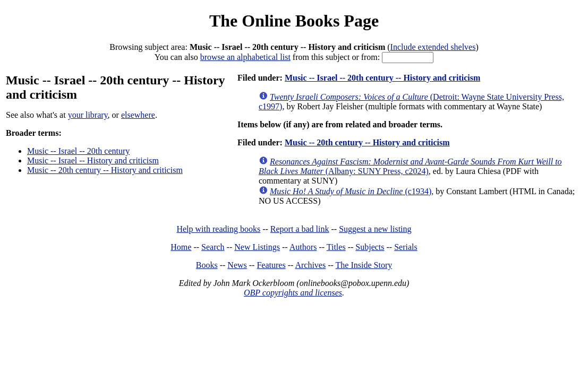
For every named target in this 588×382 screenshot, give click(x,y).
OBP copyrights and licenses (293, 293)
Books (207, 265)
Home (181, 247)
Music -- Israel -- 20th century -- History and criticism (382, 78)
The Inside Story (364, 265)
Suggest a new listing (375, 229)
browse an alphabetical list (245, 57)
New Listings (257, 247)
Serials (406, 247)
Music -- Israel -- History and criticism (93, 160)
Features (271, 265)
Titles (336, 247)
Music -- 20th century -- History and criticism (105, 170)
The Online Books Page (294, 21)
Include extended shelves (433, 47)
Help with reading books (218, 229)
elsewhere (138, 115)
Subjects (370, 247)
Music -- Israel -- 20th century (78, 151)
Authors (303, 247)
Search (213, 247)
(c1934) (351, 191)
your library (88, 115)
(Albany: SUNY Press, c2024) (410, 166)
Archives (310, 265)
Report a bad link (300, 229)
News (237, 265)
